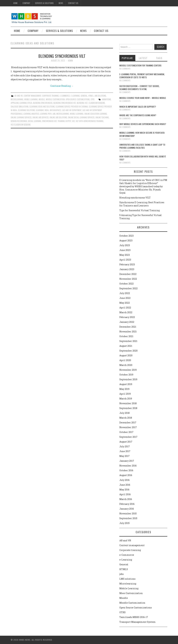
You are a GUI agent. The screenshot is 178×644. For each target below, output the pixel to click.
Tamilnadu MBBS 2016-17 (134, 617)
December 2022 (128, 274)
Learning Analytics (31, 114)
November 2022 (128, 279)
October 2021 (126, 336)
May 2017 (124, 456)
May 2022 (125, 303)
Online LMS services (41, 117)
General (84, 96)
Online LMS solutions (58, 117)
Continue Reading (62, 86)
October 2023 (126, 236)
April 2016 (125, 494)
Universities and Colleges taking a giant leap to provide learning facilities (142, 146)
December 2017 (128, 422)
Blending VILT (82, 103)
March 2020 (126, 365)
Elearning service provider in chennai (72, 107)
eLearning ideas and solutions (42, 107)
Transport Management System (137, 622)
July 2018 (124, 413)
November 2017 (128, 427)
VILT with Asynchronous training (90, 121)
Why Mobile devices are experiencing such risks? (143, 124)
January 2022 (127, 322)
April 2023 (125, 260)
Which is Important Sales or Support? (138, 107)
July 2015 (124, 523)
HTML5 (91, 96)
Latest (143, 58)
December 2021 (128, 327)
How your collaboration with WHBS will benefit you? (143, 158)
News (61, 3)
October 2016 (126, 470)
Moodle (42, 99)
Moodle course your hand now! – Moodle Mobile (143, 98)
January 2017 (127, 461)
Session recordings (19, 121)
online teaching (102, 117)
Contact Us (73, 3)
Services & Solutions (44, 3)
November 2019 (128, 370)
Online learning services (21, 117)
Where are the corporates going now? (138, 115)
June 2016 (125, 485)
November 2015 (128, 513)
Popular (127, 58)
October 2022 (126, 284)
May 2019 (124, 389)
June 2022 (125, 298)
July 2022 (125, 293)
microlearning (63, 114)
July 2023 (125, 245)
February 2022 (127, 317)
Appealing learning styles (21, 103)
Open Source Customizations (78, 99)
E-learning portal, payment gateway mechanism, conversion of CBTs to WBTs (142, 76)
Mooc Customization (131, 593)
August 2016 (126, 475)
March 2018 (126, 418)
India (47, 110)
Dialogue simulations (20, 107)
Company (26, 3)
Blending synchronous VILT (62, 56)
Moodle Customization (55, 99)
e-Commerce (65, 96)
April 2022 (125, 308)
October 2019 (126, 375)
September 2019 (128, 379)
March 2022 (126, 312)
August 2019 (126, 384)
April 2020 (125, 360)
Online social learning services (81, 117)
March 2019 (126, 399)
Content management (32, 96)
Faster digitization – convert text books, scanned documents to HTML (139, 88)
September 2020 (128, 351)
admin (70, 61)
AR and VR (19, 96)
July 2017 (125, 446)
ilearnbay (40, 110)
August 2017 (126, 442)
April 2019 (125, 394)
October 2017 (126, 432)
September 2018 (128, 408)
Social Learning (35, 121)
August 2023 (126, 241)
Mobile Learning (31, 99)
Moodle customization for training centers (140, 65)
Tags (159, 58)
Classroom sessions (97, 103)
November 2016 (128, 466)
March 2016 (126, 499)
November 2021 (128, 331)
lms (54, 114)
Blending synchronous (43, 103)
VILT (73, 121)
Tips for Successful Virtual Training (139, 210)
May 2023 (125, 255)
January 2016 (127, 509)
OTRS (93, 99)
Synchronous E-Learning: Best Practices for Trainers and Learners (142, 204)
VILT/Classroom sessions (21, 125)
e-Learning (75, 96)
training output (64, 121)
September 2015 (128, 518)
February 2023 (127, 264)
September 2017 (128, 437)
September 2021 (128, 341)
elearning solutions (26, 110)
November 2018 (128, 403)
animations (106, 99)
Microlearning (17, 99)
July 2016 (124, 480)
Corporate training (50, 96)
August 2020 (126, 355)
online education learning (96, 114)
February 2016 (127, 504)
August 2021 (126, 346)
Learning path (46, 114)
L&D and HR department (72, 110)
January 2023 (127, 269)
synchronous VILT (49, 121)
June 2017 (125, 451)
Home (15, 3)
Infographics (55, 110)
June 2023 (125, 250)
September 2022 (128, 288)
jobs (122, 574)
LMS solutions (100, 96)
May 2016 (124, 490)
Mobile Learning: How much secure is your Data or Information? (142, 134)
